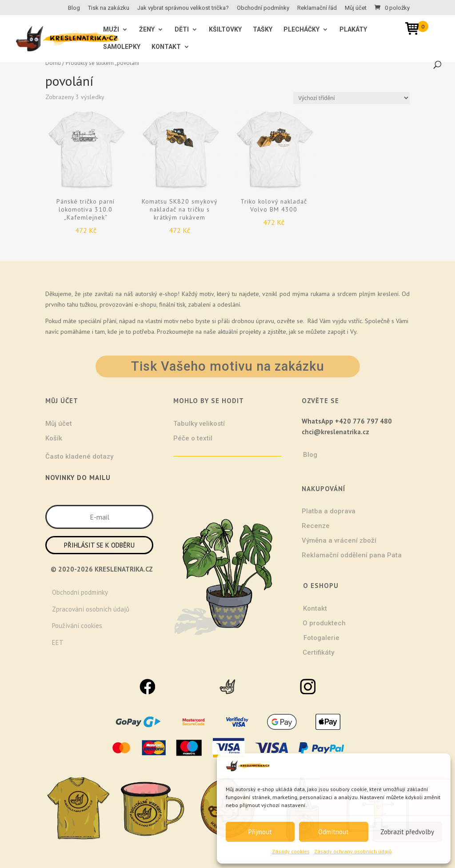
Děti (182, 30)
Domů (53, 63)
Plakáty (353, 30)
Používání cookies (77, 626)
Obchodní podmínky (263, 8)
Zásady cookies (291, 851)
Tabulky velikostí (199, 424)
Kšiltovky (225, 30)
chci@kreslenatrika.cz (335, 432)
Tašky (263, 30)
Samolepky (122, 47)
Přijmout (260, 832)
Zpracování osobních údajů (91, 609)
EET (58, 642)
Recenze (316, 526)
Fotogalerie (321, 638)
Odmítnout (333, 832)
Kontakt (166, 47)
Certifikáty (318, 652)
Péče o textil (193, 438)
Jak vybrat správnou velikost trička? (183, 8)
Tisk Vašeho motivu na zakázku (228, 366)
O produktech (324, 623)
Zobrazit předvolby (407, 832)
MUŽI (111, 30)
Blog (74, 8)
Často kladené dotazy (79, 456)
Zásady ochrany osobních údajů (353, 851)
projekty (250, 332)
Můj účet (356, 8)
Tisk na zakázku (109, 8)
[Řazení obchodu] (351, 98)
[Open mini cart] (415, 30)
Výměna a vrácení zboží (339, 540)
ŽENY (147, 30)
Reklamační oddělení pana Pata (352, 555)
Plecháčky (301, 30)
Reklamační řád (317, 8)
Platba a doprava (329, 511)
